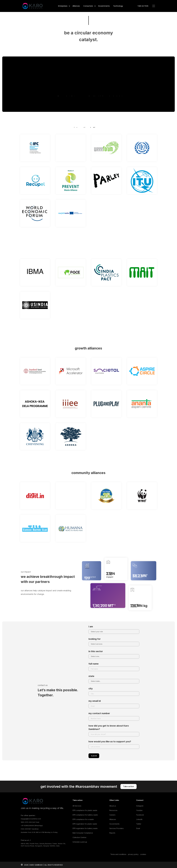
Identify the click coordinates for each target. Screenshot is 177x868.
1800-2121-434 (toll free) (30, 822)
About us (113, 806)
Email (138, 828)
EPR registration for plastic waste (85, 824)
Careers (112, 815)
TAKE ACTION (143, 6)
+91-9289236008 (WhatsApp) (32, 826)
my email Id (95, 701)
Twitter (139, 824)
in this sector (96, 651)
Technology (118, 6)
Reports (112, 833)
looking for (95, 639)
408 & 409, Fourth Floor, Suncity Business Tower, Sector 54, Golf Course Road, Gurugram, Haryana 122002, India (43, 845)
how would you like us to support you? (110, 742)
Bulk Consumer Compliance (83, 833)
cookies (143, 854)
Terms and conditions (118, 854)
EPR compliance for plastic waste (85, 810)
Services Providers (116, 828)
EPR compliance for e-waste (83, 819)
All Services (77, 806)
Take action (129, 786)
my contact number (99, 713)
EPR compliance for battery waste (85, 815)
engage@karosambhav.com (31, 819)
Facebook (140, 815)
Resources (113, 810)
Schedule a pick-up (80, 842)
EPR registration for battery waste (85, 828)
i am (91, 627)
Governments (104, 6)
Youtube (139, 810)
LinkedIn (139, 819)
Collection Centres (79, 837)
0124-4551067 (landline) (30, 829)
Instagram (140, 806)
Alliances (76, 6)
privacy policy (133, 854)
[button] (64, 6)
